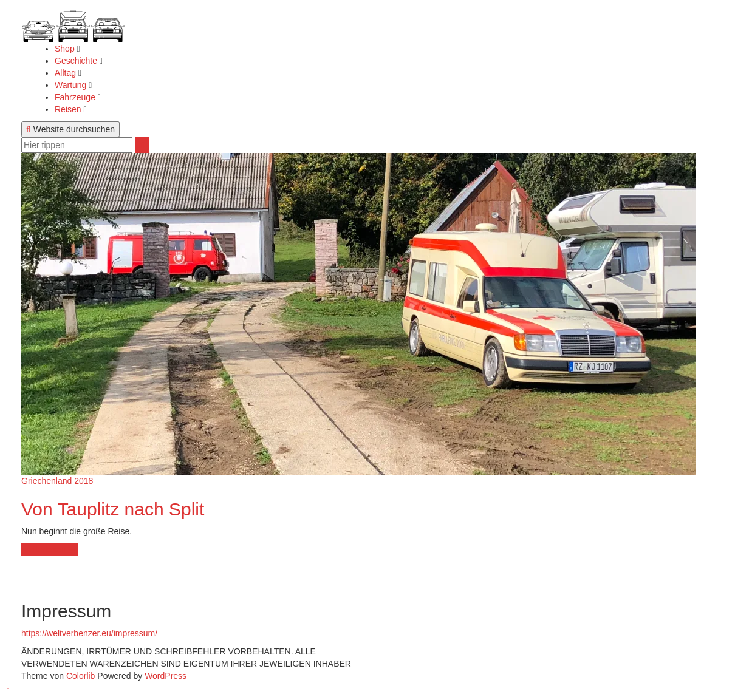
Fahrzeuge (76, 97)
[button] (73, 21)
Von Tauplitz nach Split (113, 509)
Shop (66, 49)
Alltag (67, 73)
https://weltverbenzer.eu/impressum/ (89, 633)
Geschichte (77, 61)
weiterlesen (49, 549)
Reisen (69, 109)
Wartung (72, 85)
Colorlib (80, 676)
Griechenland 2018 (57, 481)
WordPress (166, 676)
